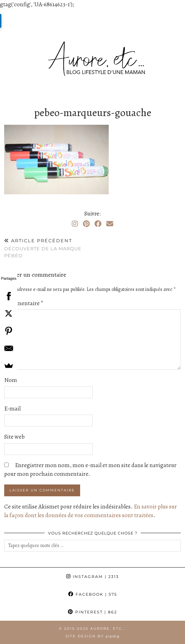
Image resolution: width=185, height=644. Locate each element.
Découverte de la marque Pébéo (48, 248)
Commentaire (24, 303)
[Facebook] (98, 224)
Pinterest (93, 612)
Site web (14, 437)
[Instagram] (75, 224)
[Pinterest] (86, 224)
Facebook (93, 594)
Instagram (93, 577)
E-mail (12, 409)
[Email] (110, 224)
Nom (11, 380)
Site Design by (93, 636)
